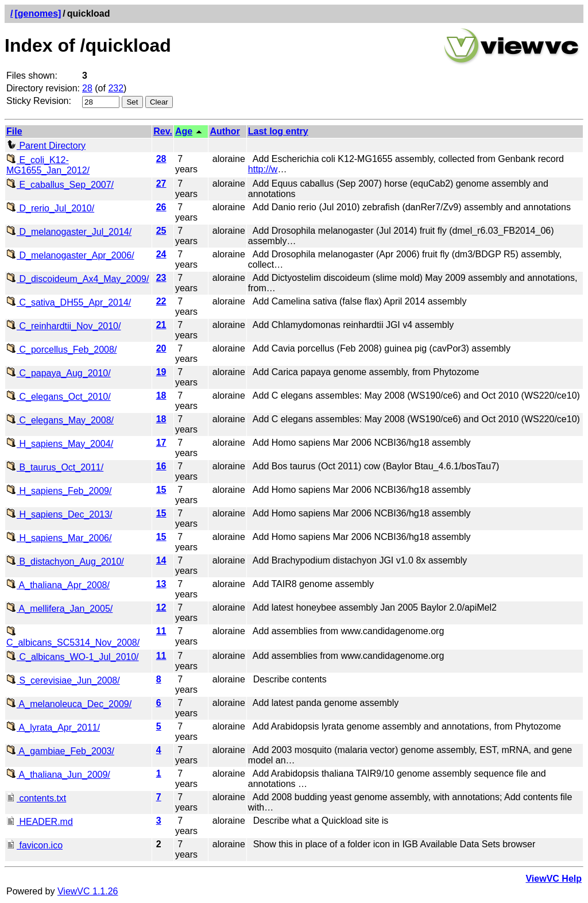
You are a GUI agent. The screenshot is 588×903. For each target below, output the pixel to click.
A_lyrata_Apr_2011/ (53, 728)
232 (116, 88)
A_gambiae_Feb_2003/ (60, 751)
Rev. (163, 131)
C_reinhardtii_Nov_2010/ (63, 326)
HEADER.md (40, 822)
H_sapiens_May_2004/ (60, 444)
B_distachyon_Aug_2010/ (65, 562)
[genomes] (38, 13)
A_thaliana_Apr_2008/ (58, 585)
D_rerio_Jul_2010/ (50, 208)
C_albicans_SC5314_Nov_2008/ (73, 637)
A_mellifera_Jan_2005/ (59, 609)
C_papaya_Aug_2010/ (59, 373)
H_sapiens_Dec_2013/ (59, 514)
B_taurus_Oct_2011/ (55, 467)
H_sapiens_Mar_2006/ (59, 538)
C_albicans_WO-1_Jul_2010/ (73, 657)
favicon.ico (34, 845)
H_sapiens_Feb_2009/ (59, 491)
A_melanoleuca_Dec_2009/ (69, 704)
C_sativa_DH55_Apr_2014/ (69, 302)
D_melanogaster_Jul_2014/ (69, 232)
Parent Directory (46, 146)
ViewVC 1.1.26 (88, 891)
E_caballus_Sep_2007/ (60, 185)
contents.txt (36, 798)
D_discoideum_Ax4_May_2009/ (78, 279)
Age (184, 131)
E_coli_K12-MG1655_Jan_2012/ (48, 165)
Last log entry (278, 131)
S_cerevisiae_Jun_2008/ (63, 680)
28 (87, 88)
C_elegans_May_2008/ (60, 420)
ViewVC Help (554, 879)
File (14, 131)
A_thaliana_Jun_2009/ (58, 775)
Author (225, 131)
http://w (263, 169)
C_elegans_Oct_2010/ (59, 397)
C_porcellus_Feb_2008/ (61, 350)
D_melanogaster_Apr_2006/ (70, 255)
